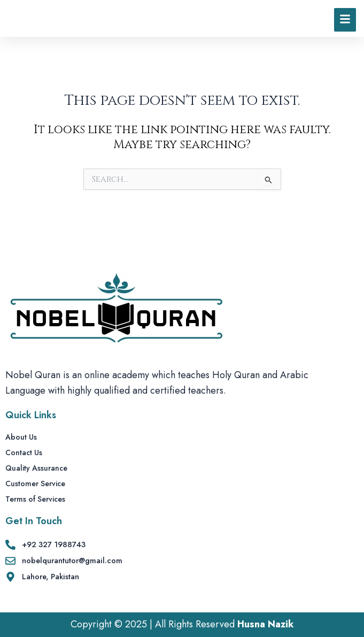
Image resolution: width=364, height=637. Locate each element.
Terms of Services (35, 500)
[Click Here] (345, 26)
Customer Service (35, 484)
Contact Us (24, 453)
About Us (21, 438)
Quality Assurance (36, 469)
